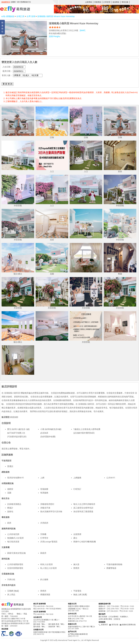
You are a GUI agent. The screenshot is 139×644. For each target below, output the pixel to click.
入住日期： (7, 67)
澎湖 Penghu (54, 36)
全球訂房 (20, 16)
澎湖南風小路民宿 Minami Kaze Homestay (56, 16)
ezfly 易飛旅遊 (8, 16)
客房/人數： (7, 75)
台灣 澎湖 (31, 16)
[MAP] (83, 30)
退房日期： (7, 71)
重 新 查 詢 (8, 84)
